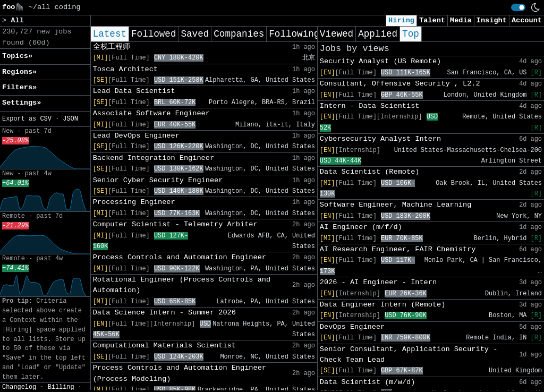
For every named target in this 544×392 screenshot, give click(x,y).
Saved (195, 34)
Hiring (401, 20)
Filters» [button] (19, 87)
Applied (378, 34)
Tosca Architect (125, 69)
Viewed (337, 34)
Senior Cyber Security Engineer (158, 180)
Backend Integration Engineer (154, 158)
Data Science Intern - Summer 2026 (164, 313)
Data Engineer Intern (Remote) (383, 305)
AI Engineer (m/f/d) (361, 227)
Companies (239, 34)
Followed (154, 34)
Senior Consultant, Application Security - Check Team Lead (409, 355)
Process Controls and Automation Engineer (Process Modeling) (180, 373)
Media (461, 20)
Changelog (19, 387)
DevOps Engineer (352, 327)
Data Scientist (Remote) (370, 172)
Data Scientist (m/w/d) (367, 382)
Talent (432, 20)
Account (527, 20)
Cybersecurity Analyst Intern (380, 139)
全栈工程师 (112, 47)
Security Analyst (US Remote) (380, 61)
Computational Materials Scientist (164, 346)
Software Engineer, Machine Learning (396, 205)
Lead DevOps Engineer (136, 136)
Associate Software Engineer (151, 113)
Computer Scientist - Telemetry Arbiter (175, 224)
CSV (45, 119)
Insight (492, 20)
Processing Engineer (134, 202)
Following (294, 34)
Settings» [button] (22, 103)
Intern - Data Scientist (370, 106)
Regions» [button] (19, 72)
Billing (61, 387)
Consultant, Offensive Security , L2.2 (400, 84)
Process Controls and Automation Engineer (180, 257)
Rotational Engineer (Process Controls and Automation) (182, 285)
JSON (70, 119)
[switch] (518, 7)
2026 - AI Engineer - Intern (378, 282)
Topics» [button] (17, 56)
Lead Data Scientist (134, 91)
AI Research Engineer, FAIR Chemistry (398, 249)
